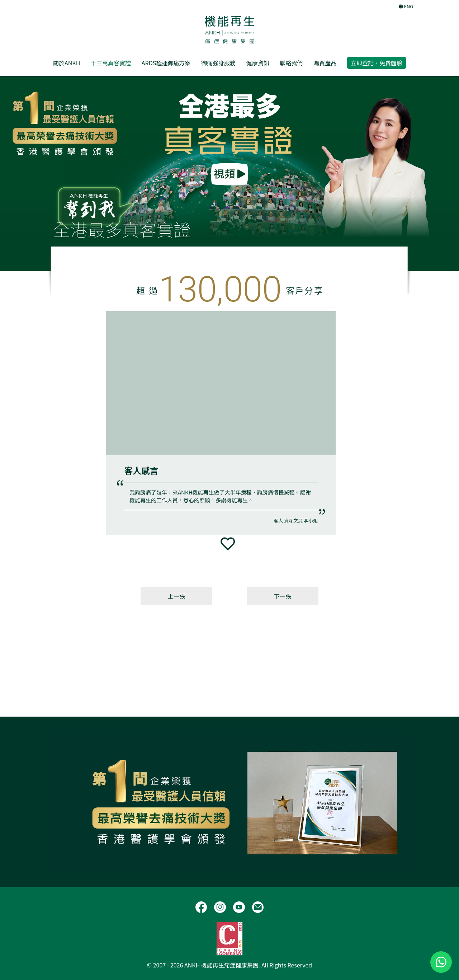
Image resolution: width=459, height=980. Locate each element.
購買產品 (325, 63)
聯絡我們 (291, 63)
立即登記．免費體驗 (377, 63)
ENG (406, 6)
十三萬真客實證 (111, 63)
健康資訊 (258, 63)
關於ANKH (67, 63)
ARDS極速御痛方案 (166, 63)
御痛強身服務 (218, 63)
